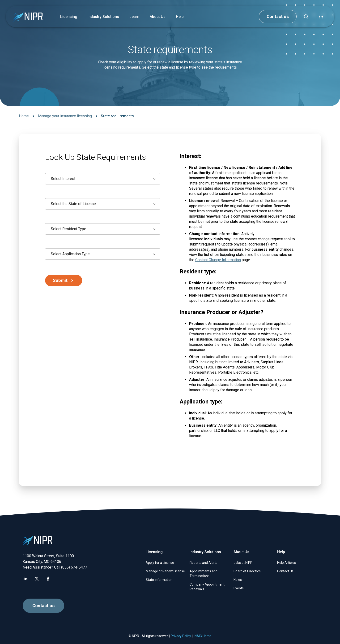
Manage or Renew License (165, 571)
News (238, 580)
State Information (159, 580)
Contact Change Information (218, 260)
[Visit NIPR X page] (37, 579)
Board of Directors (247, 571)
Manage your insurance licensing (65, 116)
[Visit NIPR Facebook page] (48, 579)
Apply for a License (160, 563)
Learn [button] (134, 17)
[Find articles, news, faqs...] (306, 17)
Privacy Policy (181, 636)
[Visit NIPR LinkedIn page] (25, 579)
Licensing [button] (69, 17)
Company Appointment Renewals (207, 587)
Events (239, 588)
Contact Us (285, 571)
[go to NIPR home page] (28, 17)
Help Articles (287, 563)
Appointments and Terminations (204, 574)
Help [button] (180, 17)
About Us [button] (158, 17)
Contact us (278, 17)
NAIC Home (203, 636)
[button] (321, 17)
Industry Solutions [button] (103, 17)
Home (24, 116)
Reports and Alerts (204, 563)
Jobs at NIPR (243, 563)
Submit (64, 280)
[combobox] (103, 179)
